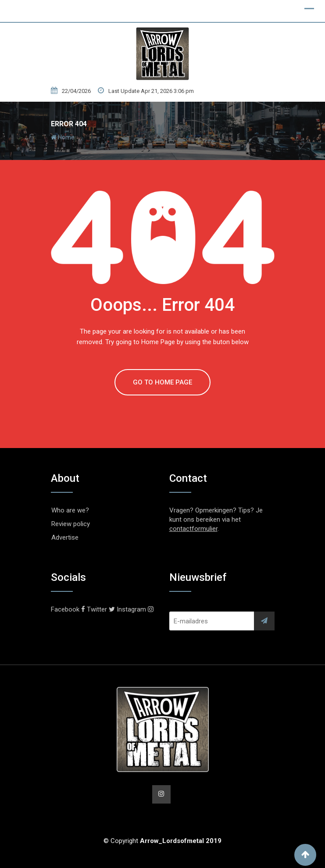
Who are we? (70, 510)
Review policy (71, 524)
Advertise (65, 537)
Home (63, 137)
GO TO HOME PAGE (162, 382)
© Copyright (162, 841)
